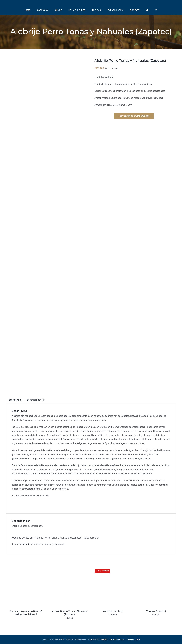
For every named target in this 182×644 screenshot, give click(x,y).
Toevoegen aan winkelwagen (134, 116)
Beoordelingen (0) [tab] (36, 400)
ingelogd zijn (27, 544)
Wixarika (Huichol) (113, 611)
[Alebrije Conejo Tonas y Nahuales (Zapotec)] (69, 568)
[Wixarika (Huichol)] (113, 568)
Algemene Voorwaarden (98, 639)
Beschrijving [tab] (15, 400)
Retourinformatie (133, 639)
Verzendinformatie (117, 639)
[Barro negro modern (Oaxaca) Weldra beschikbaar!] (26, 568)
